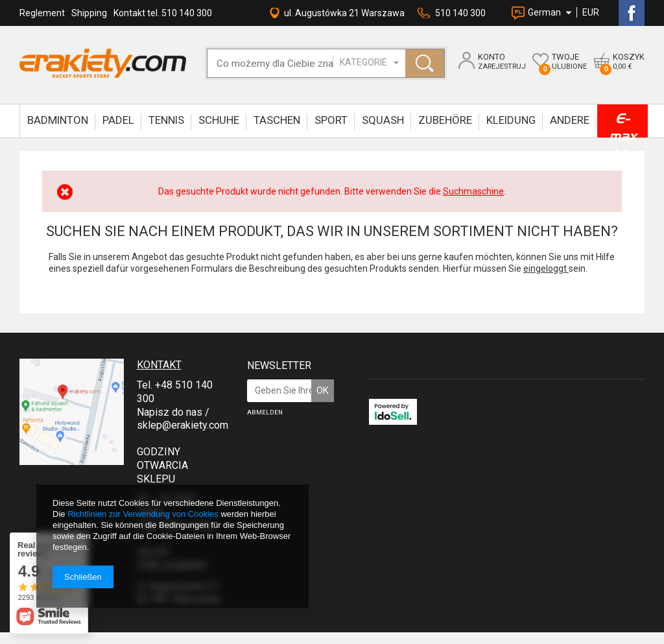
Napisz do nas (170, 412)
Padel (118, 120)
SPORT (331, 120)
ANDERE (570, 120)
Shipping (89, 13)
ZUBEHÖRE (445, 120)
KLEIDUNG (511, 120)
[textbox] (284, 63)
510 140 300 (460, 13)
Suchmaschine (473, 191)
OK (323, 390)
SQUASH (383, 120)
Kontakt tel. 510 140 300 (163, 13)
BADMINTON (58, 120)
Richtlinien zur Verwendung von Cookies (143, 514)
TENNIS (166, 120)
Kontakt (159, 365)
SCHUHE (219, 120)
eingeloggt (546, 268)
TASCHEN (277, 120)
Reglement (42, 13)
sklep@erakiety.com (183, 425)
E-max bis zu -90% (622, 124)
